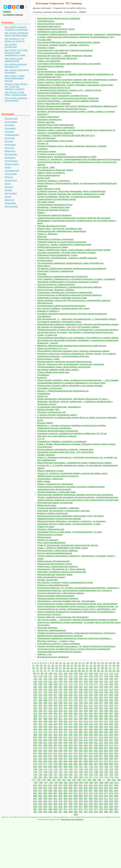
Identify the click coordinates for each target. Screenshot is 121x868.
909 (96, 798)
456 (45, 729)
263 (101, 697)
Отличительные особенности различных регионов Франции (69, 295)
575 (45, 748)
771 (91, 777)
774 (106, 777)
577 (55, 748)
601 (91, 751)
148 (35, 681)
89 (95, 671)
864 (40, 793)
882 (45, 796)
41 (87, 665)
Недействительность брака (52, 247)
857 (91, 790)
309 (76, 705)
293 (81, 703)
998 (116, 812)
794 (119, 780)
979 (106, 809)
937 (65, 804)
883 (50, 796)
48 (114, 665)
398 (96, 719)
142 (91, 679)
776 (116, 777)
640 (116, 756)
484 (101, 732)
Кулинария (10, 144)
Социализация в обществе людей (55, 170)
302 (40, 705)
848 (45, 790)
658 (35, 761)
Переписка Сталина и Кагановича (55, 271)
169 (55, 684)
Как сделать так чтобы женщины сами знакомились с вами (16, 53)
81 (64, 671)
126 (96, 676)
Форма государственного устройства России (62, 109)
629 (60, 756)
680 (60, 764)
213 (106, 689)
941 (86, 804)
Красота (42, 236)
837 (76, 788)
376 (71, 716)
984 (45, 812)
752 (81, 775)
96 (34, 673)
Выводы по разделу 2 (48, 311)
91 (102, 671)
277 (86, 700)
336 (40, 711)
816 (55, 785)
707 (111, 767)
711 (45, 769)
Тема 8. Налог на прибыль (51, 173)
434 (106, 724)
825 (101, 785)
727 (40, 772)
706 (106, 767)
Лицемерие (43, 375)
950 (45, 806)
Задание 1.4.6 (44, 654)
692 (35, 767)
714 (60, 769)
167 (45, 684)
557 (40, 745)
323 (60, 708)
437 (35, 727)
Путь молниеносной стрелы (52, 53)
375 (65, 716)
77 (49, 671)
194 (96, 687)
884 (55, 796)
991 (81, 812)
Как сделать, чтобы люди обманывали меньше (15, 78)
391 (60, 719)
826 (106, 785)
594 (55, 751)
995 (101, 812)
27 (34, 665)
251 (40, 697)
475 (55, 732)
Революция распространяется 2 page (57, 255)
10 (57, 663)
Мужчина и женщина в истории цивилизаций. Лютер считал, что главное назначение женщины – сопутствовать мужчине (77, 355)
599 (81, 751)
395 (81, 719)
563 (71, 745)
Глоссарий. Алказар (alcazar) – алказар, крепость (63, 45)
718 (81, 769)
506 (40, 737)
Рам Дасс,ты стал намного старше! (57, 436)
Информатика (12, 135)
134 (50, 679)
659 (40, 761)
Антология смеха (46, 151)
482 (91, 732)
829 (35, 788)
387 (40, 719)
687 (96, 764)
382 (101, 716)
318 (35, 708)
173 (76, 684)
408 (60, 721)
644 (50, 759)
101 (55, 673)
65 (91, 668)
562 (65, 745)
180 (111, 684)
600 (86, 751)
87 (87, 671)
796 (41, 782)
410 (71, 721)
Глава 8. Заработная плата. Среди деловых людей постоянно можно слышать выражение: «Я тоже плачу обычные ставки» (74, 251)
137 (65, 679)
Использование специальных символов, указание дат (65, 449)
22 (103, 663)
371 (45, 716)
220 (55, 692)
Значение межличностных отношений (58, 431)
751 (76, 775)
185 (50, 687)
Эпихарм (42, 274)
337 (45, 711)
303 (45, 705)
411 (76, 721)
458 (55, 729)
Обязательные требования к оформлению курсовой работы (69, 287)
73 (34, 671)
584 (91, 748)
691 (116, 764)
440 (50, 727)
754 (91, 775)
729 (50, 772)
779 (44, 780)
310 (81, 705)
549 (86, 743)
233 (35, 695)
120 (65, 676)
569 (101, 745)
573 (35, 748)
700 (76, 767)
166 (40, 684)
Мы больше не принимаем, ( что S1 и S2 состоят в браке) (68, 327)
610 (50, 753)
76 (45, 671)
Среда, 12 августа (47, 335)
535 (101, 740)
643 (45, 759)
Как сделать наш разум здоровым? (17, 71)
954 (65, 806)
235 (45, 695)
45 (102, 665)
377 (76, 716)
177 (96, 684)
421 (40, 724)
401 (111, 719)
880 (35, 796)
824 (96, 785)
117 (50, 676)
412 (81, 721)
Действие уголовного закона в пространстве (62, 572)
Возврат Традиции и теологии (54, 181)
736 (86, 772)
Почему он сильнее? (48, 540)
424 (55, 724)
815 (50, 785)
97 (38, 673)
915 (40, 801)
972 (71, 809)
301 (35, 705)
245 (96, 695)
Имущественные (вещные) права (55, 574)
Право (8, 167)
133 (45, 679)
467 (101, 729)
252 (45, 697)
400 (106, 719)
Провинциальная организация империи (58, 598)
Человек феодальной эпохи (52, 226)
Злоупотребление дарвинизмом (54, 71)
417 (106, 721)
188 (65, 687)
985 (50, 812)
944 (101, 804)
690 (111, 764)
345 (86, 711)
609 (45, 753)
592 (45, 751)
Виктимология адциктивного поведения (59, 18)
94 (114, 671)
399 (101, 719)
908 (91, 798)
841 (96, 788)
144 (101, 679)
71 (114, 668)
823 (91, 785)
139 (76, 679)
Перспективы (45, 447)
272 (60, 700)
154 (65, 681)
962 (106, 806)
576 (50, 748)
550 (91, 743)
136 (60, 679)
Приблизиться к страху (50, 534)
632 (76, 756)
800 (61, 782)
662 (55, 761)
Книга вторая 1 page (48, 359)
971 (65, 809)
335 (35, 711)
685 (86, 764)
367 (111, 713)
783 (64, 780)
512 (71, 737)
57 (60, 668)
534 (96, 740)
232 (116, 692)
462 (76, 729)
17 (83, 663)
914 (35, 801)
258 (76, 697)
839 (86, 788)
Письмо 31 (43, 143)
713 (55, 769)
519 (106, 737)
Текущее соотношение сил (52, 412)
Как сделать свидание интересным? (16, 99)
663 (60, 761)
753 (86, 775)
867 (55, 793)
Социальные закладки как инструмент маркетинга (65, 292)
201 (45, 689)
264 (106, 697)
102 (61, 673)
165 (35, 684)
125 (91, 676)
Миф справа (44, 481)
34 (60, 665)
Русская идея (44, 40)
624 (35, 756)
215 (116, 689)
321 (50, 708)
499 (91, 735)
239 (65, 695)
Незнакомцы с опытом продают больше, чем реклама (66, 601)
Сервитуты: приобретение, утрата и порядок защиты (67, 258)
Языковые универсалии (49, 119)
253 (50, 697)
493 (60, 735)
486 (111, 732)
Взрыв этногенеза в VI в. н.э (52, 348)
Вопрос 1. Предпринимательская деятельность (63, 391)
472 (40, 732)
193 (91, 687)
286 (45, 703)
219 (50, 692)
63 (83, 668)
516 (91, 737)
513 (76, 737)
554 (111, 743)
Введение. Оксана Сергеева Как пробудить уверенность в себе (71, 194)
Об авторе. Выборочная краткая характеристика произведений (72, 268)
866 (50, 793)
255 (60, 697)
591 (40, 751)
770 (86, 777)
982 (35, 812)
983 (40, 812)
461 (71, 729)
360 (76, 713)
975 (86, 809)
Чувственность (46, 21)
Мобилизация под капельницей (53, 561)
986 (55, 812)
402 (116, 719)
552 (101, 743)
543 (55, 743)
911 (106, 798)
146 (111, 679)
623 (116, 753)
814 (45, 785)
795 (36, 782)
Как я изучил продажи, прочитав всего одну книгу (63, 308)
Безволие (42, 69)
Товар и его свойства (49, 61)
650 (81, 759)
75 (41, 671)
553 (106, 743)
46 (106, 665)
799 (56, 782)
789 (94, 780)
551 (96, 743)
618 (91, 753)
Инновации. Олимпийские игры (53, 207)
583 (86, 748)
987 (60, 812)
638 (106, 756)
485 (106, 732)
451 (106, 727)
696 (55, 767)
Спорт (8, 184)
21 (99, 663)
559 (50, 745)
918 (55, 801)
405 (45, 721)
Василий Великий (46, 138)
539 (35, 743)
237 (55, 695)
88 (91, 671)
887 (71, 796)
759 (116, 775)
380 (91, 716)
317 (116, 705)
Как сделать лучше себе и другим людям (16, 93)
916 (45, 801)
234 (40, 695)
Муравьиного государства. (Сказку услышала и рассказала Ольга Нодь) (75, 85)
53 (45, 668)
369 (35, 716)
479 (76, 732)
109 (96, 673)
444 (71, 727)
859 (101, 790)
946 (111, 804)
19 (91, 663)
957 (81, 806)
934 (50, 804)
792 (109, 780)
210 (91, 689)
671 (101, 761)
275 (76, 700)
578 (60, 748)
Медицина (10, 158)
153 (60, 681)
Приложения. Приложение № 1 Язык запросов (61, 569)
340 (60, 711)
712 (50, 769)
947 (116, 804)
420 (35, 724)
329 (91, 708)
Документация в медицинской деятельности (61, 306)
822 (86, 785)
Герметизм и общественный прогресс (58, 566)
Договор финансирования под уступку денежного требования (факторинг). (77, 106)
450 (101, 727)
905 (76, 798)
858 (96, 790)
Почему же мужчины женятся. (53, 210)
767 (71, 777)
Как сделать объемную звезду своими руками (16, 34)
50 (34, 668)
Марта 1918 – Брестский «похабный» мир (60, 228)
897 (35, 798)
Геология (9, 131)
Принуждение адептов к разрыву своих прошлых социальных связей (73, 351)
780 (49, 780)
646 (60, 759)
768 (76, 777)
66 (95, 668)
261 (91, 697)
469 (111, 729)
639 (111, 756)
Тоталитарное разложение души (55, 205)
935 (55, 804)
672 (106, 761)
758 (111, 775)
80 (60, 671)
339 (55, 711)
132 (40, 679)
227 (91, 692)
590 (35, 751)
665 (71, 761)
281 (106, 700)
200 (40, 689)
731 (60, 772)
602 (96, 751)
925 (91, 801)
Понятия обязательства (51, 529)
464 (86, 729)
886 (65, 796)
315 (106, 705)
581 (76, 748)
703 (91, 767)
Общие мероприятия (48, 175)
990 (76, 812)
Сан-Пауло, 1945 (46, 167)
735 (81, 772)
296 (96, 703)
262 (96, 697)
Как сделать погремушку (11, 46)
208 (81, 689)
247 (106, 695)
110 (101, 673)
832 (50, 788)
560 (55, 745)
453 (116, 727)
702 (86, 767)
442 (60, 727)
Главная (7, 12)
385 (116, 716)
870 (71, 793)
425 (60, 724)
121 (71, 676)
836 (71, 788)
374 (60, 716)
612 (60, 753)
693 (40, 767)
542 (50, 743)
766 (65, 777)
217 (40, 692)
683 (76, 764)
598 (76, 751)
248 (111, 695)
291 (71, 703)
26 (118, 663)
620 (101, 753)
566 (86, 745)
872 (81, 793)
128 (106, 676)
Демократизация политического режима (59, 518)
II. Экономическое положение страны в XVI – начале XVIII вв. (69, 90)
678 (50, 764)
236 (50, 695)
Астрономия (11, 122)
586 (101, 748)
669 (91, 761)
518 (101, 737)
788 (89, 780)
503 (111, 735)
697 (60, 767)
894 (106, 796)
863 (35, 793)
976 (91, 809)
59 (68, 668)
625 (40, 756)
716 (71, 769)
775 (111, 777)
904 (71, 798)
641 (35, 759)
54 (49, 668)
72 (118, 668)
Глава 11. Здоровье (47, 234)
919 (60, 801)
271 (55, 700)
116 (45, 676)
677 (45, 764)
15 (76, 663)
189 (71, 687)
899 (45, 798)
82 (68, 671)
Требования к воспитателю (52, 32)
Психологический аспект (50, 24)
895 (111, 796)
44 (99, 665)
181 (116, 684)
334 (116, 708)
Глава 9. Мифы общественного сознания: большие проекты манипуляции (76, 444)
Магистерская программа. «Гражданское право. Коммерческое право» (74, 463)
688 (101, 764)
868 (60, 793)
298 (106, 703)
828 (116, 785)
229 (101, 692)
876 (101, 793)
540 (40, 743)
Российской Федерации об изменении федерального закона (69, 42)
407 (55, 721)
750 (71, 775)
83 (72, 671)
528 (65, 740)
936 (60, 804)
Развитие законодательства (53, 585)
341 (65, 711)
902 (60, 798)
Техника (9, 187)
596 (65, 751)
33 (57, 665)
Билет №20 (43, 178)
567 (91, 745)
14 (72, 663)
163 (111, 681)
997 (111, 812)
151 (50, 681)
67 (99, 668)
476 (60, 732)
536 (106, 740)
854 (76, 790)
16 (80, 663)
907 (86, 798)
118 (55, 676)
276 (81, 700)
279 (96, 700)
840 (91, 788)
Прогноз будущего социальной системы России (62, 95)
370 (40, 716)
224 (76, 692)
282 (111, 700)
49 (118, 665)
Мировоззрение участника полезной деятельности (65, 361)
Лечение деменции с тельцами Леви (56, 492)
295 (91, 703)
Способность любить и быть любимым (58, 644)
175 (86, 684)
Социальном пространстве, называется (59, 407)
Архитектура (11, 118)
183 (40, 687)
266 (116, 697)
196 (106, 687)
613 (65, 753)
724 (111, 769)
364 (96, 713)
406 (50, 721)
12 (64, 663)
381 (96, 716)
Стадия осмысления (48, 117)
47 (110, 665)
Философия (11, 193)
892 (96, 796)
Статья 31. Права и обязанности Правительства (64, 244)
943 (96, 804)
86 (83, 671)
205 (65, 689)
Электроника (11, 206)
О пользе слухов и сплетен (52, 154)
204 (60, 689)
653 (96, 759)
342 (71, 711)
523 (40, 740)
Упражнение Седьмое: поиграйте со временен (62, 441)
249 (116, 695)
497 (81, 735)
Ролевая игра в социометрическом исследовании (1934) (67, 157)
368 (116, 713)
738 (96, 772)
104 (71, 673)
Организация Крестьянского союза (56, 29)
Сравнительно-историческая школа (56, 199)
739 (101, 772)
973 (76, 809)
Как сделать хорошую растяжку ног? (16, 65)
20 (95, 663)
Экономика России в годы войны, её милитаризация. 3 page (69, 524)
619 (96, 753)
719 (86, 769)
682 (71, 764)
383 (106, 716)
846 (35, 790)
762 (45, 777)
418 (111, 721)
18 (87, 663)
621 (106, 753)
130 (116, 676)
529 (71, 740)
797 (46, 782)
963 (111, 806)
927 (101, 801)
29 (41, 665)
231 (111, 692)
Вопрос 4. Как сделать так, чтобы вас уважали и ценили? (16, 86)
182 (35, 687)
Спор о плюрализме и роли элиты (55, 141)
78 (53, 671)
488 (35, 735)
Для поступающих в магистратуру (56, 284)
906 (81, 798)
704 (96, 767)
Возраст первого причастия (52, 513)
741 (111, 772)
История (9, 141)
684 (81, 764)
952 (55, 806)
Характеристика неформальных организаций (62, 231)
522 (35, 740)
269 (45, 700)
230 (106, 692)
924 (86, 801)
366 (106, 713)
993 (91, 812)
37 (72, 665)
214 (111, 689)
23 (106, 663)
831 (45, 788)
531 (81, 740)
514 (81, 737)
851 (60, 790)
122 (76, 676)
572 (116, 745)
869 (65, 793)
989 (71, 812)
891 (91, 796)
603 (101, 751)
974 (81, 809)
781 (54, 780)
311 (86, 705)
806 (91, 782)
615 (76, 753)
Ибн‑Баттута (45, 303)
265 (111, 697)
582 (81, 748)
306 (60, 705)
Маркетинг (10, 151)
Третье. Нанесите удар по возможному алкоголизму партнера (71, 364)
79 (57, 671)
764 (55, 777)
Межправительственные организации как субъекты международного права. (78, 324)
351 (116, 711)
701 (81, 767)
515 (86, 737)
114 (35, 676)
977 (96, 809)
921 (71, 801)
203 (55, 689)
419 (116, 721)
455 (40, 729)
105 (76, 673)
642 (40, 759)
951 (50, 806)
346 (91, 711)
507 (45, 737)
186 (55, 687)
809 (106, 782)
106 (81, 673)
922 (76, 801)
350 (111, 711)
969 (55, 809)
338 (50, 711)
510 (60, 737)
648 (71, 759)
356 (55, 713)
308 (71, 705)
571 (111, 745)
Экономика (10, 203)
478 (71, 732)
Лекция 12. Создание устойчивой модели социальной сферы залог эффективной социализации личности (72, 475)
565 (81, 745)
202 (50, 689)
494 (65, 735)
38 (76, 665)
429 (81, 724)
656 (111, 759)
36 (68, 665)
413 (86, 721)
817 (60, 785)
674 (116, 761)
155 (71, 681)
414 (91, 721)
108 (91, 673)
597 (71, 751)
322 (55, 708)
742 (116, 772)
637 (101, 756)
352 (35, 713)
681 (65, 764)
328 (86, 708)
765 (60, 777)
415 (96, 721)
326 (76, 708)
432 (96, 724)
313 (96, 705)
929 (111, 801)
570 (106, 745)
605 (111, 751)
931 (35, 804)
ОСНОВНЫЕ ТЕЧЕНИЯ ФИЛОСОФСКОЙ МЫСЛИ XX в (66, 135)
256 (65, 697)
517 (96, 737)
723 (106, 769)
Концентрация (45, 260)
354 (45, 713)
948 (35, 806)
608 (40, 753)
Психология (11, 174)
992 (86, 812)
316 (111, 705)
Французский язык (47, 505)
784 (69, 780)
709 (35, 769)
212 (101, 689)
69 (106, 668)
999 (76, 814)
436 (116, 724)
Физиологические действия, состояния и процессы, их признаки (71, 521)
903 (65, 798)
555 (116, 743)
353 (40, 713)
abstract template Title (48, 409)
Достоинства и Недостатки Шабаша (57, 550)
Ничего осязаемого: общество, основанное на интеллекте (69, 197)
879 (116, 793)
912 (111, 798)
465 (91, 729)
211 (96, 689)
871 (76, 793)
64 (87, 668)
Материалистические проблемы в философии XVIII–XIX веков (70, 516)
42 (91, 665)
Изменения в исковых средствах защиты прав (62, 298)
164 (116, 681)
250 (35, 697)
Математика (11, 154)
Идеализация (44, 537)
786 (79, 780)
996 (106, 812)
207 (76, 689)
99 (46, 673)
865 (45, 793)
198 (116, 687)
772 (96, 777)
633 (81, 756)
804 (81, 782)
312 (91, 705)
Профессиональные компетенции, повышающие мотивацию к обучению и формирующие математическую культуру (77, 634)
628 (55, 756)
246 (101, 695)
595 (60, 751)
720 (91, 769)
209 (86, 689)
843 (106, 788)
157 (81, 681)
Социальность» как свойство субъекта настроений (65, 50)
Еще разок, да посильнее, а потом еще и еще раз (63, 510)
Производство (12, 171)
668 (86, 761)
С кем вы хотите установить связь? (57, 415)
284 (35, 703)
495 (71, 735)
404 (40, 721)
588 (111, 748)
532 (86, 740)
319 (40, 708)
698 (65, 767)
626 (45, 756)
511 (65, 737)
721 (96, 769)
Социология (11, 180)
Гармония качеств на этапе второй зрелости (62, 242)
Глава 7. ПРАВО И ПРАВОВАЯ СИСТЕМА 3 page (62, 548)
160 (96, 681)
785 (74, 780)
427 (71, 724)
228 (96, 692)
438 (40, 727)
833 (55, 788)
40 (83, 665)
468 (106, 729)
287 (50, 703)
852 (65, 790)
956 (76, 806)
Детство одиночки (47, 628)
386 (35, 719)
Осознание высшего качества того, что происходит (65, 452)
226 (86, 692)
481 (86, 732)
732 (65, 772)
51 (37, 668)
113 (116, 673)
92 (106, 671)
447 (86, 727)
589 (116, 748)
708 (116, 767)
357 (60, 713)
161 (101, 681)
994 (96, 812)
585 (96, 748)
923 (81, 801)
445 (76, 727)
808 (101, 782)
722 (101, 769)
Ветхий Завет (45, 423)
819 (71, 785)
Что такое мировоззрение (51, 542)
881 (40, 796)
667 (81, 761)
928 (106, 801)
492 (55, 735)
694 (45, 767)
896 (116, 796)
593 (50, 751)
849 (50, 790)
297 (101, 703)
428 (76, 724)
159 (91, 681)
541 (45, 743)
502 (106, 735)
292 (76, 703)
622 (111, 753)
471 (35, 732)
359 (71, 713)
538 (116, 740)
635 (91, 756)
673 (111, 761)
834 (60, 788)
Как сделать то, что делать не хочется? (15, 40)
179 (106, 684)
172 (71, 684)
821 (81, 785)
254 (55, 697)
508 (50, 737)
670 (96, 761)
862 (116, 790)
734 (76, 772)
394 (76, 719)
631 (71, 756)
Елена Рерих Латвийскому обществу (57, 58)
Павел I (41, 212)
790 (99, 780)
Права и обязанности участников (55, 484)
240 (71, 695)
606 (116, 751)
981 (116, 809)
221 (60, 692)
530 (76, 740)
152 (55, 681)
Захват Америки (46, 455)
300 (116, 703)
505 (35, 737)
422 (45, 724)
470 (116, 729)
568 (96, 745)
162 (106, 681)
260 (86, 697)
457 (50, 729)
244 (91, 695)
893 (101, 796)
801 (66, 782)
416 (101, 721)
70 (110, 668)
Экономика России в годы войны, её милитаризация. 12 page (69, 532)
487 (116, 732)
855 (81, 790)
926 (96, 801)
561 (60, 745)
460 (65, 729)
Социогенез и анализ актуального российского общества (68, 98)
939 (76, 804)
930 (116, 801)
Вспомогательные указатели (53, 657)
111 (106, 673)
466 (96, 729)
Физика (8, 190)
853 (71, 790)
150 (45, 681)
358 (65, 713)
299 (111, 703)
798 (51, 782)
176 (91, 684)
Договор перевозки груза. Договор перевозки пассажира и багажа (72, 146)
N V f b (41, 439)
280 (101, 700)
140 (81, 679)
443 (65, 727)
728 (45, 772)
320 (45, 708)
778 (38, 780)
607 (35, 753)
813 (40, 785)
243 (86, 695)
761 (40, 777)
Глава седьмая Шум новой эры (53, 372)
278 (91, 700)
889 (81, 796)
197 (111, 687)
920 (65, 801)
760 (35, 777)
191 (81, 687)
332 (106, 708)
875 (96, 793)
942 (91, 804)
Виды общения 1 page (49, 189)
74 (37, 671)
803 (76, 782)
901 (55, 798)
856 (86, 790)
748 (60, 775)
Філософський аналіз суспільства (55, 503)
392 (65, 719)
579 (65, 748)
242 (81, 695)
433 (101, 724)
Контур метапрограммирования (54, 553)
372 (50, 716)
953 (60, 806)
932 (40, 804)
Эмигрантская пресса (49, 26)
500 (96, 735)
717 (76, 769)
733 (71, 772)
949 (40, 806)
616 (81, 753)
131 (35, 679)
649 (76, 759)
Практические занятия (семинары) (56, 127)
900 (50, 798)
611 (55, 753)
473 (45, 732)
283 (116, 700)
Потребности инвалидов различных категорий (62, 276)
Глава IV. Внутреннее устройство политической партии (68, 545)
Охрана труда (12, 164)
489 (40, 735)
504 (116, 735)
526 (55, 740)
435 (111, 724)
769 (81, 777)
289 (60, 703)
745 (45, 775)
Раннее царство (46, 122)
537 (111, 740)
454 (35, 729)
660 (45, 761)
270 (50, 700)
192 (86, 687)
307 (65, 705)
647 (65, 759)
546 (71, 743)
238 (60, 695)
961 (101, 806)
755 (96, 775)
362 (86, 713)
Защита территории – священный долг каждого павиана (68, 101)
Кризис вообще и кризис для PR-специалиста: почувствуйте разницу (74, 300)
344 (81, 711)
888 (76, 796)
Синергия (42, 149)
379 (86, 716)
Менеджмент (11, 161)
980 (111, 809)
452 (111, 727)
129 (111, 676)
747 (55, 775)
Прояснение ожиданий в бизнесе (54, 93)
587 (106, 748)
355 (50, 713)
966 (40, 809)
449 (96, 727)
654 (101, 759)
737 (91, 772)
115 (40, 676)
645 (55, 759)
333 (111, 708)
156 (76, 681)
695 (50, 767)
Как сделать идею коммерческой (14, 60)
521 (116, 737)
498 (86, 735)
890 (86, 796)
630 (65, 756)
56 (57, 668)
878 (111, 793)
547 (76, 743)
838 (81, 788)
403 (35, 721)
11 (61, 663)
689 (106, 764)
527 (60, 740)
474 (50, 732)
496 (76, 735)
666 (76, 761)
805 (86, 782)
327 (81, 708)
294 (86, 703)
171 (65, 684)
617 (86, 753)
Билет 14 (42, 396)
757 (106, 775)
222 (65, 692)
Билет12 (42, 377)
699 (71, 767)
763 (50, 777)
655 (106, 759)
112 (111, 673)
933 (45, 804)
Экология (9, 200)
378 (81, 716)
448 (91, 727)
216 (35, 692)
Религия (9, 177)
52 (41, 668)
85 (80, 671)
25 (114, 663)
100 (50, 673)
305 (55, 705)
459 (60, 729)
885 (60, 796)
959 (91, 806)
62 (80, 668)
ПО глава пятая (46, 202)
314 (101, 705)
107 (86, 673)
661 (50, 761)
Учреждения (44, 393)
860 (106, 790)
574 (40, 748)
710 (40, 769)
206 (71, 689)
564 (76, 745)
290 (65, 703)
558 (45, 745)
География (10, 128)
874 (91, 793)
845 (116, 788)
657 (116, 759)
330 (96, 708)
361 (81, 713)
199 (35, 689)
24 (110, 663)
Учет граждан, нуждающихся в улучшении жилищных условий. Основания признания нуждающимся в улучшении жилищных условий (76, 280)
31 (49, 665)
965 (35, 809)
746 (50, 775)
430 (86, 724)
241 (76, 695)
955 (71, 806)
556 (35, 745)
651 (86, 759)
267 (35, 700)
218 (45, 692)
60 (72, 668)
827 (111, 785)
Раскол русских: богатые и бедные (56, 290)
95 (118, 671)
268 (40, 700)
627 (50, 756)
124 (86, 676)
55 (53, 668)
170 (60, 684)
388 (45, 719)
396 (86, 719)
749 (65, 775)
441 (55, 727)
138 (71, 679)
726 (35, 772)
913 (116, 798)
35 (64, 665)
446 (81, 727)
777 (33, 780)
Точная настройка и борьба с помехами (58, 508)
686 (91, 764)
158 (86, 681)
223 (71, 692)
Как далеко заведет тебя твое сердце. (58, 369)
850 (55, 790)
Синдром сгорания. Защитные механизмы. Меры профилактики (71, 191)
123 (81, 676)
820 (76, 785)
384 (111, 716)
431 (91, 724)
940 (81, 804)
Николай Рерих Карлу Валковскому (55, 125)
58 (64, 668)
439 (45, 727)
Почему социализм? (48, 580)
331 (101, 708)
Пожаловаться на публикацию (72, 819)
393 (71, 719)
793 (114, 780)
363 (91, 713)
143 (96, 679)
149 (40, 681)
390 (55, 719)
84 (76, 671)
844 (111, 788)
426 (65, 724)
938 (71, 804)
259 (81, 697)
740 (106, 772)
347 (96, 711)
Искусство (10, 138)
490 (45, 735)
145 (106, 679)
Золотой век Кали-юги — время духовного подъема (64, 56)
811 (117, 782)
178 (101, 684)
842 (101, 788)
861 (111, 790)
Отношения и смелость (50, 479)
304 (50, 705)
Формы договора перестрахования (56, 596)
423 (50, 724)
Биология (9, 125)
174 (81, 684)
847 (40, 790)
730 (55, 772)
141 (86, 679)
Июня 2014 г (44, 266)
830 (40, 788)
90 (99, 671)
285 (40, 703)
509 (55, 737)
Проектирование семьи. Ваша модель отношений (64, 367)
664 (65, 761)
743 (35, 775)
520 (111, 737)
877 (106, 793)
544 (60, 743)
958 (86, 806)
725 (116, 769)
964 (116, 806)
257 (71, 697)
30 (45, 665)
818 (65, 785)
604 (106, 751)
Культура (9, 148)
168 (50, 684)
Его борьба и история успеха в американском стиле (65, 582)
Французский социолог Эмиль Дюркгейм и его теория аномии (70, 385)
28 (37, 665)
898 (40, 798)
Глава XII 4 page (46, 526)
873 (86, 793)
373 (55, 716)
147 (116, 679)
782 (59, 780)
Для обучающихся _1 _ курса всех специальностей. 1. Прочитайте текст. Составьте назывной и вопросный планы (77, 320)
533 (91, 740)
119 (60, 676)
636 (96, 756)
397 (91, 719)
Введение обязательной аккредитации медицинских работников (72, 346)
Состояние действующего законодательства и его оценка (69, 63)
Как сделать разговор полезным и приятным (16, 28)
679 (55, 764)
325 (71, 708)
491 (50, 735)
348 (101, 711)
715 (65, 769)
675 (35, 764)
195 (101, 687)
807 (96, 782)
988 (65, 812)
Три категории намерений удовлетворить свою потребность (70, 263)
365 (101, 713)
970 (60, 809)
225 (81, 692)
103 (66, 673)
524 (45, 740)
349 (106, 711)
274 (71, 700)
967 (45, 809)
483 (96, 732)
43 (95, 665)
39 (80, 665)
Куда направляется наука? (51, 577)
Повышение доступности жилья (54, 564)
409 (65, 721)
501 (101, 735)
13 (68, 663)
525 (50, 740)
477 (65, 732)
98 (42, 673)
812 (35, 785)
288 (55, 703)
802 (71, 782)
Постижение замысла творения (54, 215)
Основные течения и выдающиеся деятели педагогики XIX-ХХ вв (72, 433)
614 (71, 753)
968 (50, 809)
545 (65, 743)
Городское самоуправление (51, 630)
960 (96, 806)
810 (111, 782)
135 (55, 679)
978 (101, 809)
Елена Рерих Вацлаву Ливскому (54, 103)
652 (91, 759)
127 (101, 676)
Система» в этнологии (50, 388)
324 (65, 708)
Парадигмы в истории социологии (55, 239)
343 (76, 711)
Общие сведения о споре (50, 471)
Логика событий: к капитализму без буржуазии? (63, 617)
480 (81, 732)
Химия (8, 197)
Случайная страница (13, 15)
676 (40, 764)
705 (101, 767)
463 (81, 729)
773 (101, 777)
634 (86, 756)
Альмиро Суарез (46, 48)
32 (53, 665)
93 (110, 671)
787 (84, 780)
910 (101, 798)
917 (50, 801)
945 (106, 804)
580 (71, 748)
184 (45, 687)
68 (102, 668)
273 (65, 700)
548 (81, 743)
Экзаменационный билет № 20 (54, 87)
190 (76, 687)
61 (76, 668)
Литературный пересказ (50, 66)
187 (60, 687)
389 (50, 719)
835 (65, 788)
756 (101, 775)
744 (40, 775)
